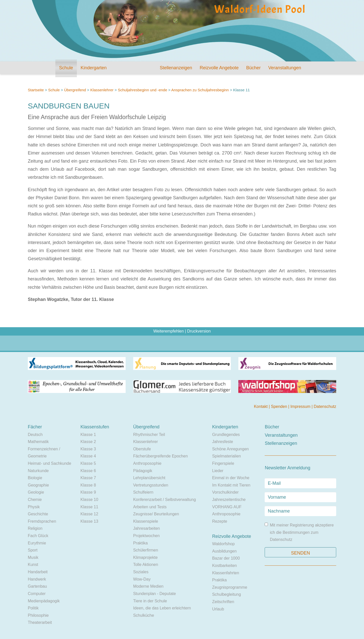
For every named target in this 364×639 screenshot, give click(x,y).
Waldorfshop (223, 544)
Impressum (301, 406)
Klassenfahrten (226, 573)
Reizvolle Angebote (219, 68)
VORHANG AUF (227, 507)
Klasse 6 (88, 471)
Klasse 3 (88, 449)
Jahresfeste (223, 442)
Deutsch (35, 435)
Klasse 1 (88, 435)
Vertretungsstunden (151, 485)
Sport (33, 550)
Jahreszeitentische (229, 500)
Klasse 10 (89, 500)
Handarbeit (38, 572)
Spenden (280, 406)
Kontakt (261, 406)
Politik (33, 608)
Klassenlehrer (102, 90)
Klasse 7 (88, 478)
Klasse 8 (88, 485)
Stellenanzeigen (176, 68)
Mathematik (38, 442)
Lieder (218, 471)
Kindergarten (94, 68)
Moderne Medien (148, 586)
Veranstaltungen (285, 68)
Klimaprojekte (145, 557)
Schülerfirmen (146, 550)
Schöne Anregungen (230, 449)
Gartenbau (37, 586)
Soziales (141, 572)
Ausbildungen (224, 551)
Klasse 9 (88, 492)
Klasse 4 (88, 456)
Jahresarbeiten (147, 528)
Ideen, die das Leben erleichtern (162, 608)
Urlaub (218, 609)
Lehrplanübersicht (149, 478)
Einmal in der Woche (231, 478)
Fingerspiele (223, 463)
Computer (37, 594)
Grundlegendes (226, 435)
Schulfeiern (143, 492)
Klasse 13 (89, 521)
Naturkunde (38, 471)
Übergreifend (75, 90)
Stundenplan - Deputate (155, 594)
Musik (33, 557)
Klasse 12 (89, 514)
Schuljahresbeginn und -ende (142, 90)
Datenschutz (325, 406)
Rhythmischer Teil (149, 435)
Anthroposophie (147, 463)
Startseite (36, 90)
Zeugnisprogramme (230, 587)
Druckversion (199, 331)
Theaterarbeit (40, 622)
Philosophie (38, 615)
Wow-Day (142, 579)
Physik (34, 507)
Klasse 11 (89, 507)
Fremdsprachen (42, 521)
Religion (35, 528)
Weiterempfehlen (168, 331)
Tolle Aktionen (146, 565)
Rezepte (220, 521)
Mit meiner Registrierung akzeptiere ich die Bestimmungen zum (299, 532)
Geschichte (38, 514)
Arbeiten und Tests (150, 507)
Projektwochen (146, 536)
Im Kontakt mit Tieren (231, 485)
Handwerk (37, 579)
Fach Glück (38, 536)
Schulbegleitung (226, 594)
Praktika (141, 543)
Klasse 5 (88, 463)
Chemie (35, 500)
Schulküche (144, 615)
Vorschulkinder (225, 492)
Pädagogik (143, 471)
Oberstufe (142, 449)
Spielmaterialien (226, 456)
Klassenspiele (146, 521)
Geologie (36, 492)
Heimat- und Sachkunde (50, 463)
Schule (66, 68)
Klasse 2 (88, 442)
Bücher (253, 68)
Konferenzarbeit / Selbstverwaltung (165, 500)
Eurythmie (37, 543)
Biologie (35, 478)
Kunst (33, 565)
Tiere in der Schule (150, 601)
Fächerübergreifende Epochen (161, 456)
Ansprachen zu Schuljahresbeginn (200, 90)
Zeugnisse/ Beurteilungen (156, 514)
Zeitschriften (223, 602)
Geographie (38, 485)
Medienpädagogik (44, 601)
